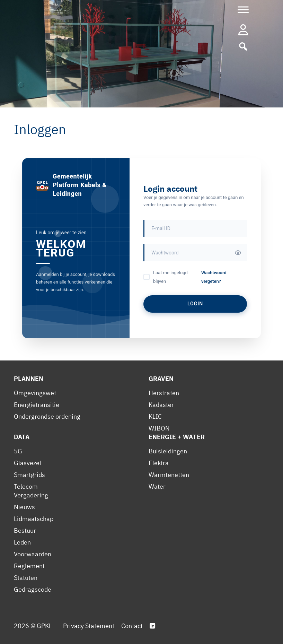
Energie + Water (177, 437)
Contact (132, 626)
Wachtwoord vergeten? (214, 277)
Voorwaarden (33, 554)
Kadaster (161, 405)
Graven (161, 379)
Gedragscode (33, 589)
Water (157, 486)
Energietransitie (37, 405)
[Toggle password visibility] (238, 253)
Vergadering (31, 495)
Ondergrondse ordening (47, 416)
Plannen (29, 379)
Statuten (26, 578)
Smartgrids (29, 475)
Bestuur (25, 530)
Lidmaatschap (34, 519)
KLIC (155, 416)
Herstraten (164, 393)
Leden (22, 542)
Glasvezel (28, 463)
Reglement (29, 566)
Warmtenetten (169, 475)
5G (18, 451)
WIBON (159, 428)
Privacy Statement (89, 626)
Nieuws (24, 507)
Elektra (159, 463)
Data (22, 437)
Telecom (26, 486)
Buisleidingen (168, 451)
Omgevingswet (35, 393)
